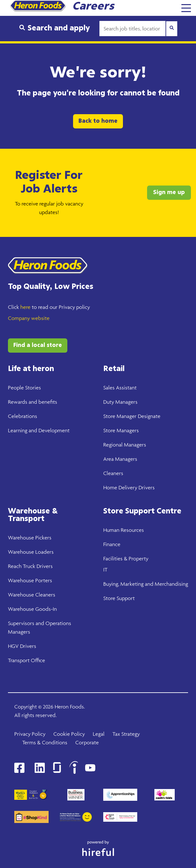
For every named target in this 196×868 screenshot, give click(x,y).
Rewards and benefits (33, 402)
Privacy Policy (30, 734)
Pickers (43, 538)
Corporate (87, 742)
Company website (29, 318)
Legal (99, 734)
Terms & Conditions (45, 742)
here (25, 307)
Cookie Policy (69, 734)
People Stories (24, 388)
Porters (43, 580)
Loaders (44, 552)
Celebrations (23, 416)
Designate (149, 416)
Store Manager (120, 416)
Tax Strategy (126, 734)
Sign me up (169, 193)
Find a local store (38, 345)
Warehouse (21, 538)
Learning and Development (39, 430)
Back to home (98, 121)
